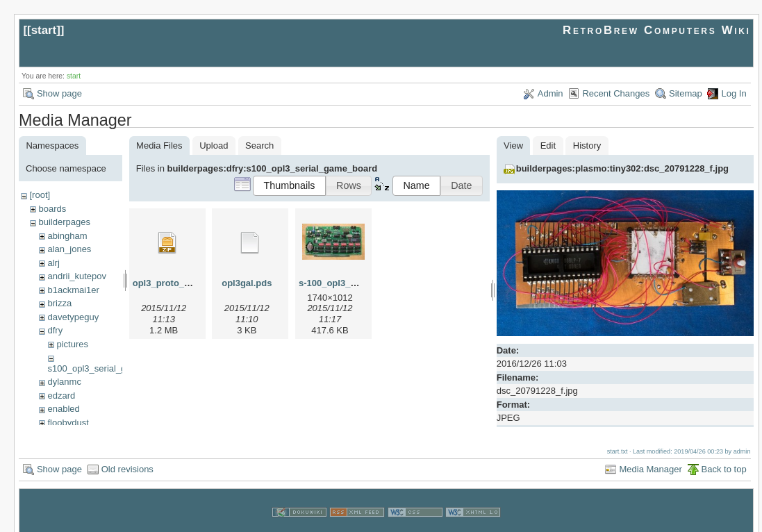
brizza (59, 303)
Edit (548, 146)
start (44, 30)
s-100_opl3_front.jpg (343, 283)
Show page (59, 93)
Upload (214, 146)
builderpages (64, 222)
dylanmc (64, 382)
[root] (40, 195)
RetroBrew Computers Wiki (657, 30)
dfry (55, 330)
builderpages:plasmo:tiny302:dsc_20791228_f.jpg (622, 168)
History (587, 146)
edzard (61, 396)
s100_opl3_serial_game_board (110, 368)
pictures (72, 344)
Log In (734, 93)
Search (259, 146)
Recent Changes (616, 93)
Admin (550, 93)
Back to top (724, 456)
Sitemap (686, 93)
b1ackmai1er (73, 290)
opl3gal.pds (247, 283)
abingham (67, 236)
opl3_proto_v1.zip (171, 283)
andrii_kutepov (77, 276)
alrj (53, 263)
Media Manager (650, 456)
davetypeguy (73, 317)
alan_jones (69, 249)
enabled (63, 409)
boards (52, 209)
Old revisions (127, 456)
